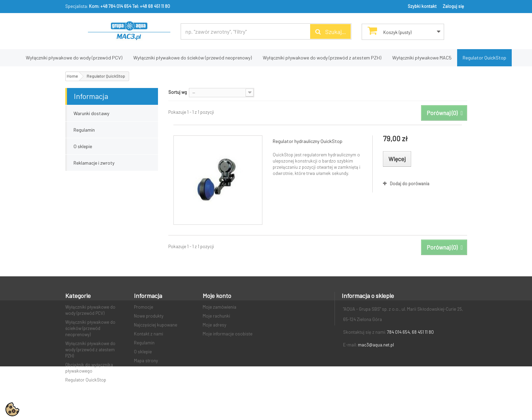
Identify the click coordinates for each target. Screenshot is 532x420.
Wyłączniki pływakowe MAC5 (422, 58)
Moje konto (217, 296)
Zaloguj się (453, 6)
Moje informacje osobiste (228, 334)
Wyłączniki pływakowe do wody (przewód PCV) (74, 58)
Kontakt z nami (149, 334)
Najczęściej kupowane (156, 325)
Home (72, 76)
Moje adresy (214, 325)
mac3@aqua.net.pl (376, 345)
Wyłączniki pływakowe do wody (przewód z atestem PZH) (322, 58)
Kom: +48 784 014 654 (110, 6)
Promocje (144, 307)
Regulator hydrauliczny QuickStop (308, 141)
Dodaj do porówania (410, 184)
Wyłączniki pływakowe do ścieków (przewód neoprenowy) (193, 58)
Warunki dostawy (91, 113)
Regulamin (84, 130)
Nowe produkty (149, 316)
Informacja (91, 96)
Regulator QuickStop (484, 58)
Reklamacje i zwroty (94, 163)
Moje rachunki (216, 316)
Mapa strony (146, 361)
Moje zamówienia (219, 307)
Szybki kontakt (422, 6)
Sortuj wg (178, 92)
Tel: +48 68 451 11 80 (151, 6)
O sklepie (83, 146)
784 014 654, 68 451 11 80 (410, 332)
